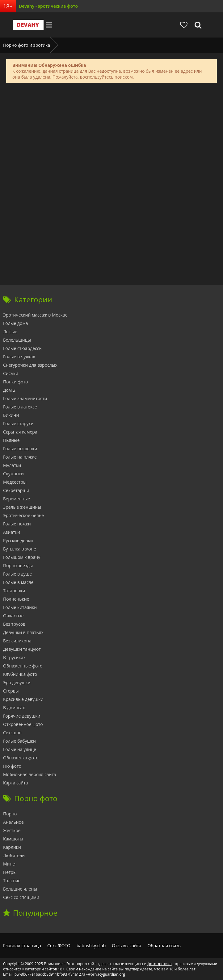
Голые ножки (17, 524)
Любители (14, 855)
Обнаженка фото (21, 758)
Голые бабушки (19, 741)
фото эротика (159, 964)
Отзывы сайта (126, 945)
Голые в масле (18, 582)
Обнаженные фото (23, 666)
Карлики (12, 847)
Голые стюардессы (23, 348)
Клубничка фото (20, 674)
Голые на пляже (20, 457)
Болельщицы (17, 340)
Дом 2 (9, 390)
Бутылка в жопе (20, 549)
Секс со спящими (21, 897)
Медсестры (15, 482)
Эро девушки (17, 682)
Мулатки (12, 465)
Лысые (10, 332)
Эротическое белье (23, 515)
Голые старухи (18, 423)
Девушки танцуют (22, 649)
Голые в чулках (19, 357)
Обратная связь (164, 945)
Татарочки (14, 591)
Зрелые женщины (22, 507)
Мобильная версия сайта (30, 774)
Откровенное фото (23, 724)
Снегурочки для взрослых (30, 365)
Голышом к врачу (22, 557)
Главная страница (22, 945)
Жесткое (12, 830)
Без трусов (14, 624)
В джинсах (14, 708)
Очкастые (13, 616)
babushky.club (91, 945)
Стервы (11, 691)
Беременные (17, 499)
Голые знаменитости (25, 398)
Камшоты (13, 839)
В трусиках (14, 657)
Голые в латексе (20, 407)
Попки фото (16, 382)
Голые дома (15, 323)
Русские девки (18, 540)
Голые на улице (20, 749)
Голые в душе (17, 574)
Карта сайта (16, 783)
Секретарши (16, 490)
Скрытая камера (20, 432)
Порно (10, 814)
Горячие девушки (22, 716)
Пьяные (11, 440)
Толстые (12, 881)
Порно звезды (18, 566)
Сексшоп (12, 733)
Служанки (13, 474)
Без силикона (17, 641)
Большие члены (20, 889)
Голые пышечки (20, 449)
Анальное (13, 822)
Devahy (28, 25)
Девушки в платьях (23, 632)
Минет (10, 864)
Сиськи (11, 373)
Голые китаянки (20, 607)
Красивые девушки (23, 699)
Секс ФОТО (59, 945)
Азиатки (12, 532)
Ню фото (12, 766)
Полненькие (16, 599)
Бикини (11, 415)
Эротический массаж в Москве (35, 315)
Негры (10, 872)
